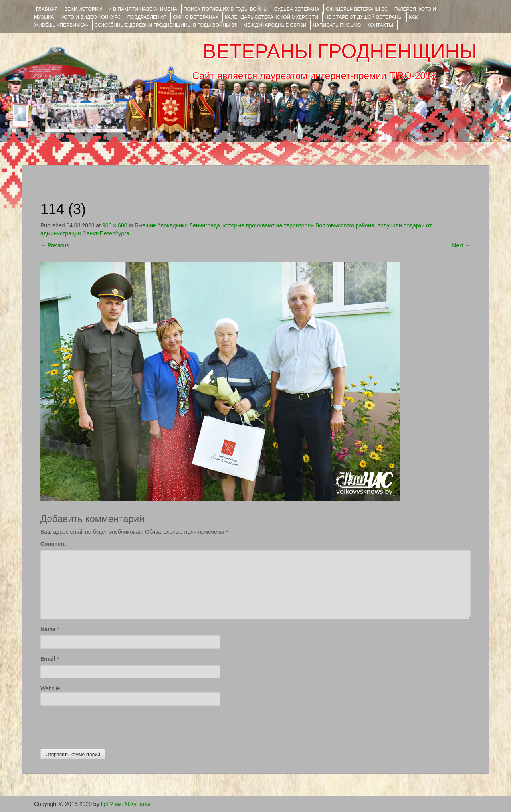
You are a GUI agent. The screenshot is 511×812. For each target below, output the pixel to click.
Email (48, 659)
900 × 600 (115, 225)
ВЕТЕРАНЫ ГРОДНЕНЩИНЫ (340, 51)
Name (48, 629)
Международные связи (275, 25)
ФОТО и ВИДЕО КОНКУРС (90, 17)
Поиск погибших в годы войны (226, 9)
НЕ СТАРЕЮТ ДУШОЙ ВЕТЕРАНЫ (363, 17)
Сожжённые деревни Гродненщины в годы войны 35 (166, 25)
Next (461, 245)
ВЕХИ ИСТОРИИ (83, 9)
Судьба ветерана (297, 9)
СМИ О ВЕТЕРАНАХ (196, 17)
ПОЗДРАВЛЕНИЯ (147, 17)
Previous (55, 245)
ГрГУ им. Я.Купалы (126, 804)
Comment (53, 544)
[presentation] (101, 725)
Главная (47, 9)
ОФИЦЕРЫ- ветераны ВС (357, 9)
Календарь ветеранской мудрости (271, 17)
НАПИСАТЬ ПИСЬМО (337, 25)
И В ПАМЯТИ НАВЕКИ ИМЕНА (143, 9)
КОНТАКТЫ (380, 25)
